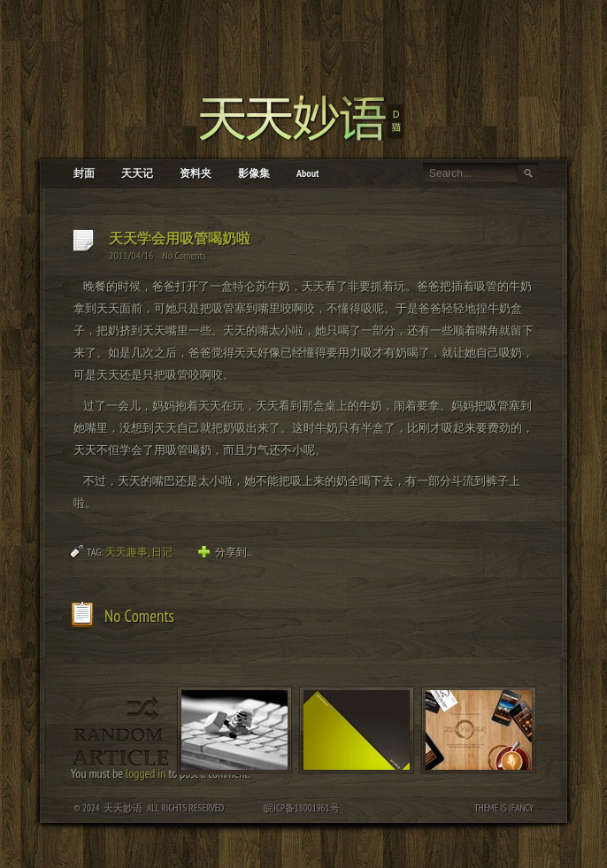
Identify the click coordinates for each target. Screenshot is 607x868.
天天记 (137, 173)
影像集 (254, 173)
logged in (146, 773)
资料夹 (196, 173)
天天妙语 (123, 808)
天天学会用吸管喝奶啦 (180, 238)
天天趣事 (127, 552)
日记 (162, 552)
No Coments (184, 255)
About (308, 173)
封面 (84, 173)
